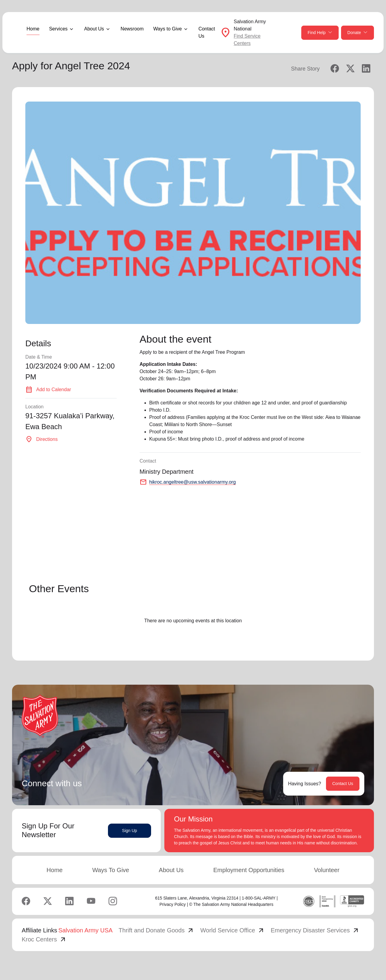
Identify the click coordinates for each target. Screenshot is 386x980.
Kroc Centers (44, 939)
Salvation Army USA (85, 930)
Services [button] (58, 29)
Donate (358, 33)
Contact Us (207, 32)
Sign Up (130, 831)
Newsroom (132, 29)
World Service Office (233, 930)
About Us (171, 870)
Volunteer (327, 870)
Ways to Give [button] (168, 29)
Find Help (320, 33)
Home (33, 29)
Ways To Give (111, 870)
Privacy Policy (173, 904)
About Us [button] (94, 29)
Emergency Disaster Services (315, 930)
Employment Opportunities (249, 870)
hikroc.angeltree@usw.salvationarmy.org (193, 482)
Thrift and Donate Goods (156, 930)
